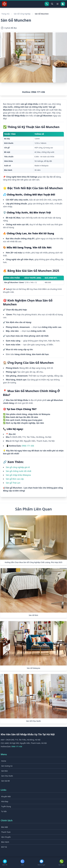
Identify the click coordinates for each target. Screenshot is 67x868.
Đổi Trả (4, 847)
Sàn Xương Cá (7, 766)
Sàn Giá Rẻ (5, 781)
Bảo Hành (5, 842)
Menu (4, 754)
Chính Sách (7, 820)
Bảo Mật (5, 827)
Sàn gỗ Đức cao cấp (15, 479)
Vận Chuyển (6, 837)
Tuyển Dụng (6, 806)
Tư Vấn (4, 811)
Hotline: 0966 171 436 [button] (33, 92)
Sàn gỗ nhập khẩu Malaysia (18, 475)
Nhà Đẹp (5, 801)
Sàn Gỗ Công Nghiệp (22, 14)
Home (4, 761)
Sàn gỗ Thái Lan (13, 483)
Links (4, 790)
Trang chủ (5, 14)
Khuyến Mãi (6, 796)
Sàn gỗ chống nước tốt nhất (19, 471)
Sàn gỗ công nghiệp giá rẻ (18, 467)
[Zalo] (22, 863)
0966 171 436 (28, 446)
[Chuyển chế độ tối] (63, 4)
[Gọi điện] (62, 863)
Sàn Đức (4, 771)
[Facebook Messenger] (41, 863)
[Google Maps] (5, 863)
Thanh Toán (6, 832)
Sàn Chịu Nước (7, 776)
